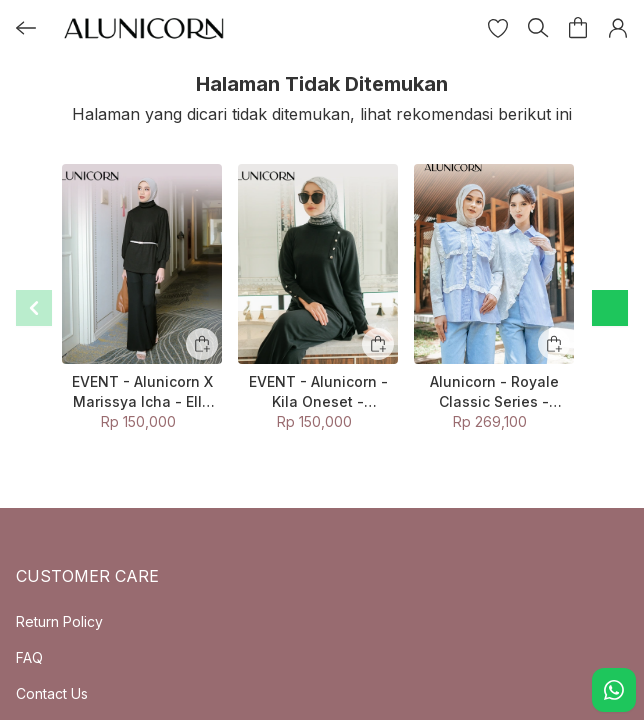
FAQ (29, 657)
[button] (498, 28)
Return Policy (59, 621)
